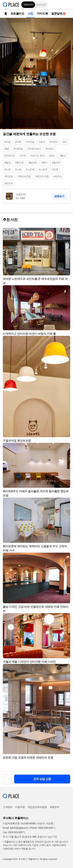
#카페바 (54, 142)
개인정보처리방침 (37, 807)
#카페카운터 (34, 149)
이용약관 (20, 807)
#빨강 (7, 163)
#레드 (52, 156)
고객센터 (8, 807)
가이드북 (42, 14)
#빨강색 (32, 163)
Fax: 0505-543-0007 (13, 832)
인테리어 (28, 5)
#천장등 (9, 176)
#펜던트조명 (42, 176)
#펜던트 (57, 176)
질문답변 (41, 5)
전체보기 (59, 196)
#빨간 (63, 156)
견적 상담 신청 (42, 779)
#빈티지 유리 (37, 156)
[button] (68, 5)
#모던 (23, 156)
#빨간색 (19, 163)
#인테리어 (10, 156)
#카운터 (50, 149)
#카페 (7, 142)
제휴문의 (54, 807)
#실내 (42, 142)
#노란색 (30, 169)
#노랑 (18, 169)
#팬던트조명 (24, 176)
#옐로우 (56, 163)
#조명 (55, 169)
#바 (64, 142)
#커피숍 (30, 142)
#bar (7, 149)
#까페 (18, 142)
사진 (31, 14)
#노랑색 (43, 169)
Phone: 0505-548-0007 (42, 828)
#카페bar (18, 149)
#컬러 (44, 163)
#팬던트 (9, 183)
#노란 (7, 169)
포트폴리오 (17, 14)
